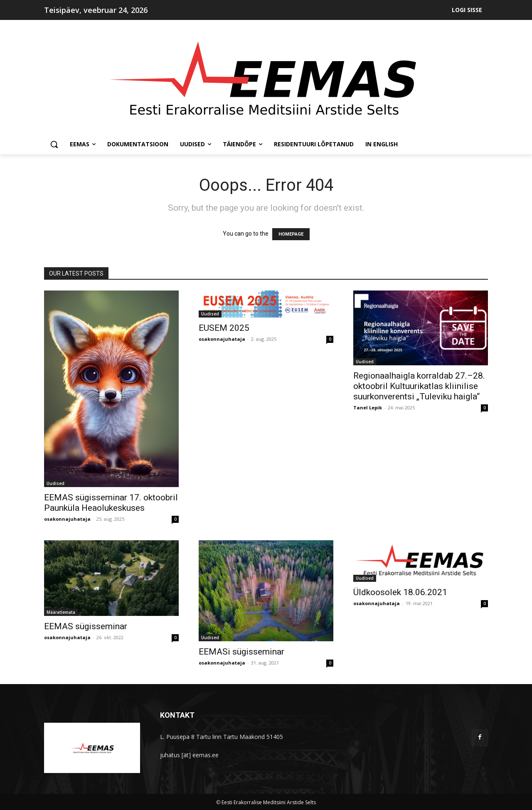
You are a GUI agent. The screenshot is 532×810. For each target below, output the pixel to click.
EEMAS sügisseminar (86, 626)
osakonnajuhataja (67, 519)
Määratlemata (61, 612)
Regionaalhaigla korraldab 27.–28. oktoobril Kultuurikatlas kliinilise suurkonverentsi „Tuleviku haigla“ (419, 386)
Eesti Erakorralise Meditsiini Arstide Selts (269, 802)
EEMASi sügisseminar (241, 652)
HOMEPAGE (291, 234)
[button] (54, 144)
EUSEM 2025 (224, 328)
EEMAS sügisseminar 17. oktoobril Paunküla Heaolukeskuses (111, 503)
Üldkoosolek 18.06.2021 (400, 592)
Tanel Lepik (368, 407)
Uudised (55, 483)
